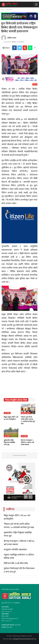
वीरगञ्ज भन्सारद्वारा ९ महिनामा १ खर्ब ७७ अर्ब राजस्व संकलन (19, 543)
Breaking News (26, 413)
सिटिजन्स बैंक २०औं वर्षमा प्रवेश (16, 563)
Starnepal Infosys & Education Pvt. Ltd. (25, 639)
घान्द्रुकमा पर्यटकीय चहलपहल (15, 550)
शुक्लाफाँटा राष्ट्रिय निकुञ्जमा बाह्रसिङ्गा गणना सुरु (18, 534)
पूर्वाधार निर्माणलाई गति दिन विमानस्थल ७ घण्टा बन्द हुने (19, 570)
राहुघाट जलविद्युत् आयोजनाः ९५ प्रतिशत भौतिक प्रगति (19, 556)
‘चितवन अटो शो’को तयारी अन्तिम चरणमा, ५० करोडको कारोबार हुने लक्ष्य (19, 526)
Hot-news (7, 413)
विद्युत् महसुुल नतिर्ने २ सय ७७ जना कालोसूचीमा (17, 517)
